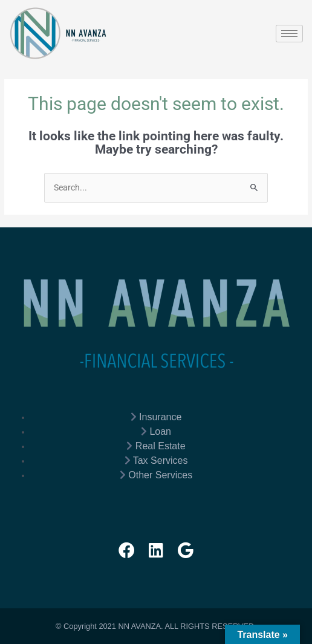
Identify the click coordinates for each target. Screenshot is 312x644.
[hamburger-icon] (289, 34)
